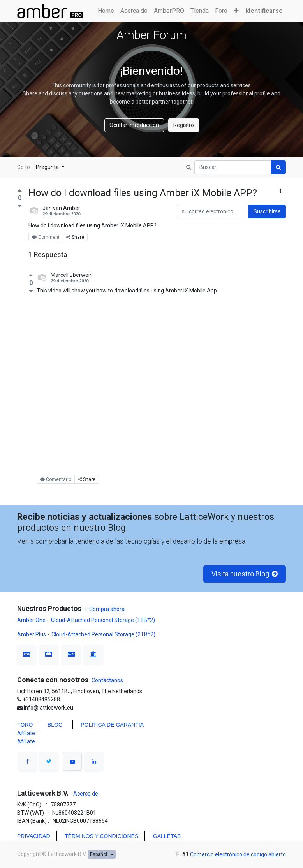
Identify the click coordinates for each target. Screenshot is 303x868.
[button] (236, 11)
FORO (25, 725)
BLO (53, 725)
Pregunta (48, 167)
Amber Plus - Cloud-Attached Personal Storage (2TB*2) (86, 634)
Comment (46, 237)
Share (75, 237)
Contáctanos (107, 680)
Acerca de (85, 794)
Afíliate (26, 733)
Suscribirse (267, 211)
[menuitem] (106, 11)
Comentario (56, 479)
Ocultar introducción (134, 125)
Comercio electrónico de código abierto (238, 854)
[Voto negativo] (20, 206)
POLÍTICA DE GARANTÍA (112, 725)
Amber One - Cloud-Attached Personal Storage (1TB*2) (87, 620)
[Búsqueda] (278, 167)
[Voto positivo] (20, 191)
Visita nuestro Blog (245, 574)
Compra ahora (107, 609)
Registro (184, 125)
